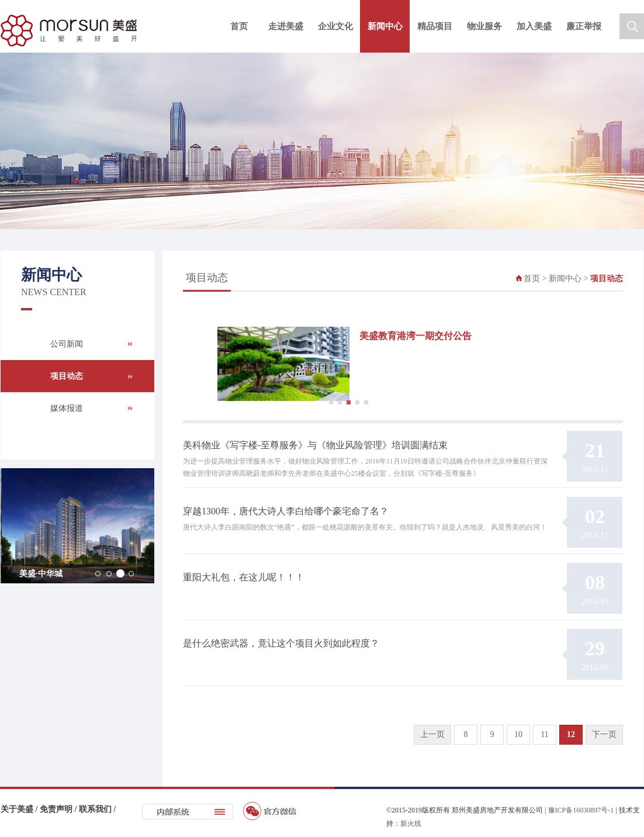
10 (518, 734)
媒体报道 (67, 408)
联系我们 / (97, 809)
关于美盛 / (20, 809)
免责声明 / (59, 809)
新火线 (411, 824)
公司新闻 (67, 344)
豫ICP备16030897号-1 (581, 810)
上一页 (432, 734)
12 (571, 734)
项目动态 (67, 376)
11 (544, 734)
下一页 (604, 734)
